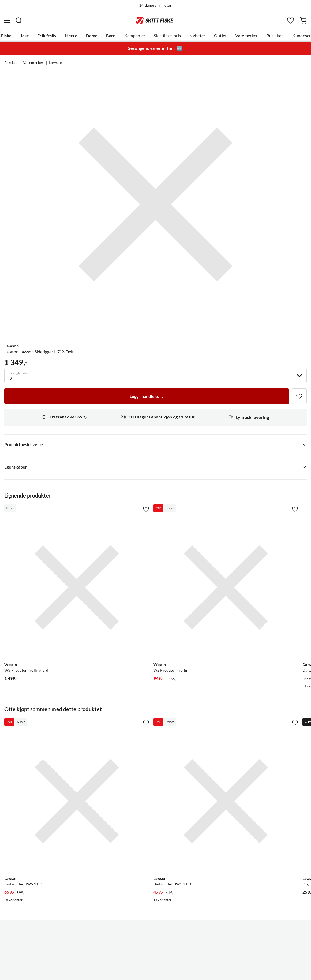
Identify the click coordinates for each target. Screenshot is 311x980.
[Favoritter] (291, 20)
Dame (92, 36)
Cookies (188, 972)
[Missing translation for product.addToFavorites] (299, 396)
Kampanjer (135, 36)
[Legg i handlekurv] (147, 396)
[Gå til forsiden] (155, 20)
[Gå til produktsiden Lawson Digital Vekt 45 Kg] (249, 725)
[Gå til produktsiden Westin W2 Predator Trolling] (150, 562)
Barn (111, 36)
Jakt (25, 36)
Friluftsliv (47, 36)
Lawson (56, 63)
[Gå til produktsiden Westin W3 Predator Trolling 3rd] (51, 562)
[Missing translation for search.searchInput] (19, 20)
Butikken (275, 36)
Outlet (220, 36)
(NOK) (155, 949)
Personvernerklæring (134, 972)
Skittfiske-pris (167, 36)
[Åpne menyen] (7, 20)
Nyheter (197, 36)
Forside (11, 63)
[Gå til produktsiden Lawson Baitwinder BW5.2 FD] (51, 725)
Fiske (6, 36)
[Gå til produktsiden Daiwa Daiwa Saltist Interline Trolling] (249, 562)
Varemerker (246, 36)
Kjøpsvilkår (167, 972)
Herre (71, 36)
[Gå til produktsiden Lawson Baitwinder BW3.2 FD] (150, 725)
